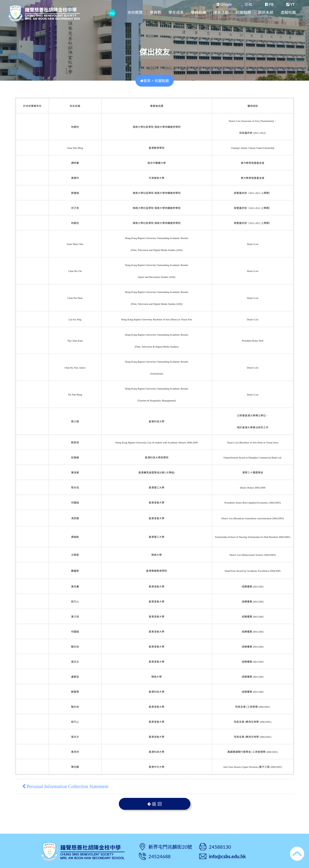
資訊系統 (266, 13)
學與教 (156, 13)
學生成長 (176, 13)
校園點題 (243, 13)
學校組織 (199, 13)
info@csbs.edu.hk (227, 856)
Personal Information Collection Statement (65, 786)
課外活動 (221, 13)
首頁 (145, 81)
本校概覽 (135, 13)
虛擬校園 (288, 13)
